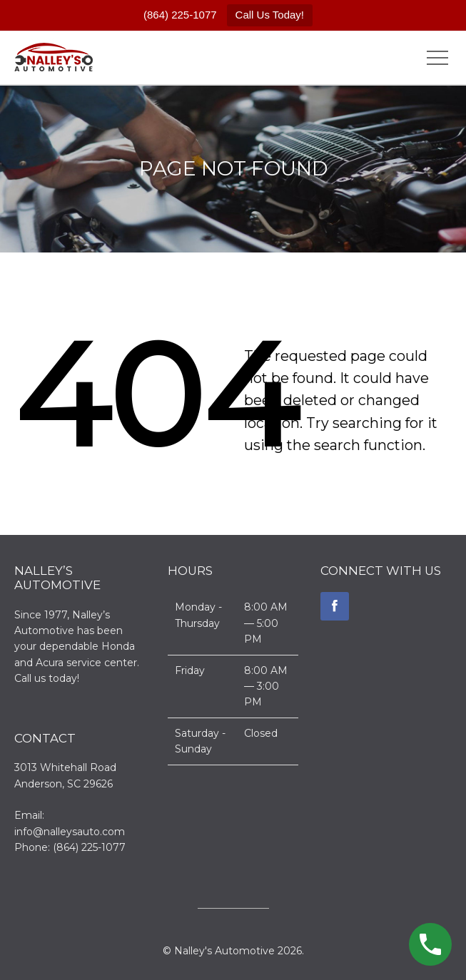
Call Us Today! (270, 15)
